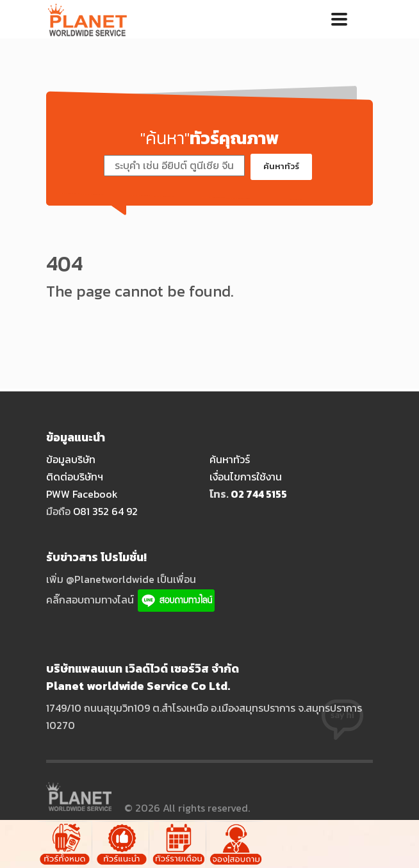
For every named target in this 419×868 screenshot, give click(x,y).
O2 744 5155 (259, 494)
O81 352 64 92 (105, 511)
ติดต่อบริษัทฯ (75, 477)
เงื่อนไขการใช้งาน (246, 477)
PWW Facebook (82, 494)
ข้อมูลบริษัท (71, 459)
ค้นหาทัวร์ (281, 166)
